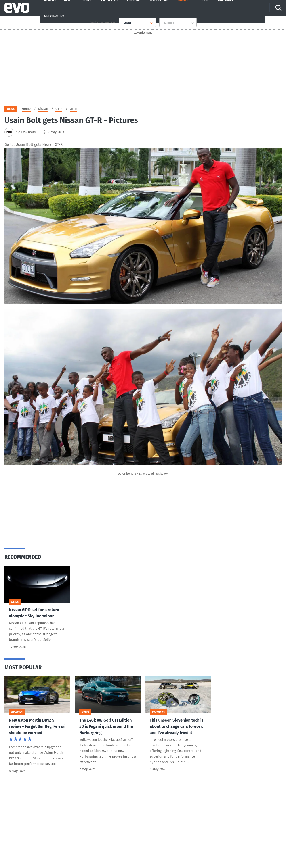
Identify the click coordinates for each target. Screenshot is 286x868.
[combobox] (122, 23)
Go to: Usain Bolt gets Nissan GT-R (34, 146)
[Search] (279, 8)
